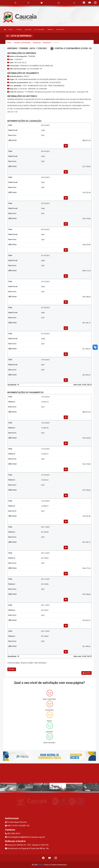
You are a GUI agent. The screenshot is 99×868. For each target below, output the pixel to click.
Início (9, 43)
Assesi (40, 865)
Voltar (12, 669)
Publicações (50, 29)
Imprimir (86, 673)
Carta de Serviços (60, 29)
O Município (19, 29)
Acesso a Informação (22, 43)
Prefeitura (11, 29)
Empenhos (47, 43)
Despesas (37, 43)
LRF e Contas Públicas (39, 29)
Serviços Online (28, 29)
